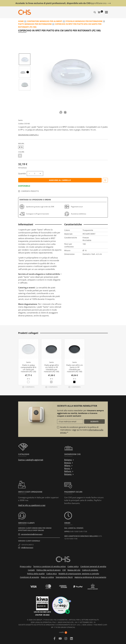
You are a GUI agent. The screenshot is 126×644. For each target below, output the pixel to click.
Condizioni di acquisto (30, 577)
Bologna (69, 460)
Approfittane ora (98, 3)
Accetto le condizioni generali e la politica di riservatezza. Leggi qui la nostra (82, 430)
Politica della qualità (36, 574)
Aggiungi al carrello (60, 180)
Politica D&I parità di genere (49, 570)
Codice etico (52, 574)
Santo (20, 120)
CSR (64, 570)
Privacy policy (26, 566)
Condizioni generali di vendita (93, 566)
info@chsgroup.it (27, 547)
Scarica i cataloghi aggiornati (31, 460)
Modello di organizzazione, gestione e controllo (79, 574)
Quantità (22, 174)
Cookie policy (73, 566)
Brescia (69, 463)
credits (63, 632)
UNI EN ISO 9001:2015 (42, 612)
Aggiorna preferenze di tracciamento (90, 577)
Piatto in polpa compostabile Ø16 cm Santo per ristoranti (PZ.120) (28, 368)
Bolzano (69, 474)
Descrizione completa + (28, 135)
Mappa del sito (74, 570)
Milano (68, 465)
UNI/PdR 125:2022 (42, 615)
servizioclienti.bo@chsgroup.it (32, 534)
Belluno (69, 471)
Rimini (68, 468)
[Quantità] (35, 174)
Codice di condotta (90, 570)
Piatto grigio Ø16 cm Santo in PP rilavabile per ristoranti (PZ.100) (51, 368)
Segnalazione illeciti (64, 577)
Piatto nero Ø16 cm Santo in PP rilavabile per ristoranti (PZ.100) (75, 368)
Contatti (31, 570)
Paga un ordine (47, 577)
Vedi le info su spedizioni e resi (32, 505)
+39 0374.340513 (27, 545)
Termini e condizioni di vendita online (49, 566)
